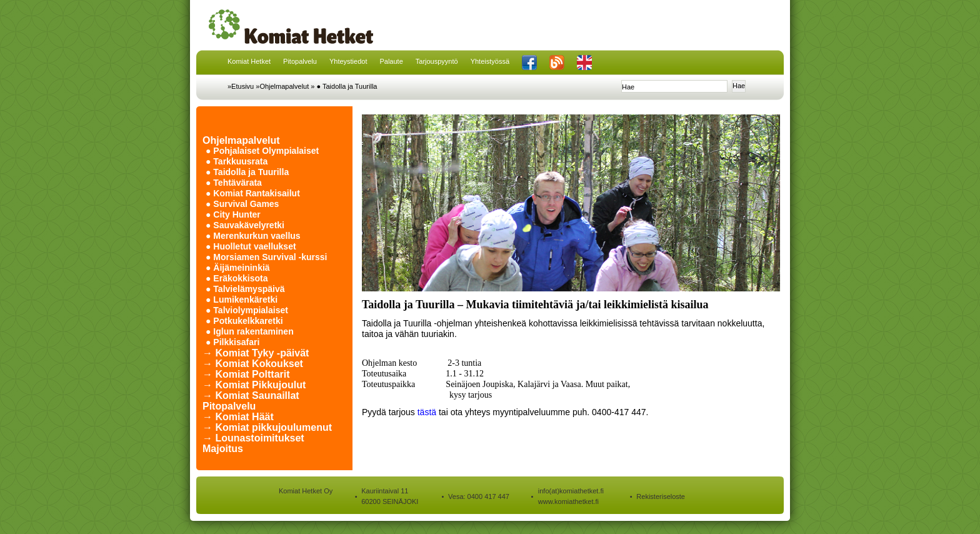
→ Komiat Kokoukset (253, 364)
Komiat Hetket (249, 61)
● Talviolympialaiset (247, 310)
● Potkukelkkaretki (244, 321)
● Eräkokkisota (237, 278)
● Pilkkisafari (232, 342)
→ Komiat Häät (238, 417)
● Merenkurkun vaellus (253, 236)
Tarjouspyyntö (437, 61)
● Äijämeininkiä (238, 268)
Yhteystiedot (348, 61)
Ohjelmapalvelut (241, 140)
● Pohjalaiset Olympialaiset (262, 151)
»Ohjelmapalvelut (282, 86)
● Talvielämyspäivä (245, 289)
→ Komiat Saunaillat (251, 395)
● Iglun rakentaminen (250, 331)
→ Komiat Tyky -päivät (256, 353)
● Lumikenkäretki (242, 300)
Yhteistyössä (490, 61)
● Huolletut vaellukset (251, 246)
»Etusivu (241, 86)
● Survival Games (242, 204)
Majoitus (223, 449)
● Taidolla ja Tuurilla (347, 86)
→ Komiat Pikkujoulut (254, 385)
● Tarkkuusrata (237, 161)
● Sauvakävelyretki (245, 225)
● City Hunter (233, 214)
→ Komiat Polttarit (246, 374)
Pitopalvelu (300, 61)
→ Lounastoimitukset (253, 438)
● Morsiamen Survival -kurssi (266, 257)
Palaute (391, 61)
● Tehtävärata (234, 183)
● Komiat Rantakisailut (253, 193)
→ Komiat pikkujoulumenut (267, 427)
